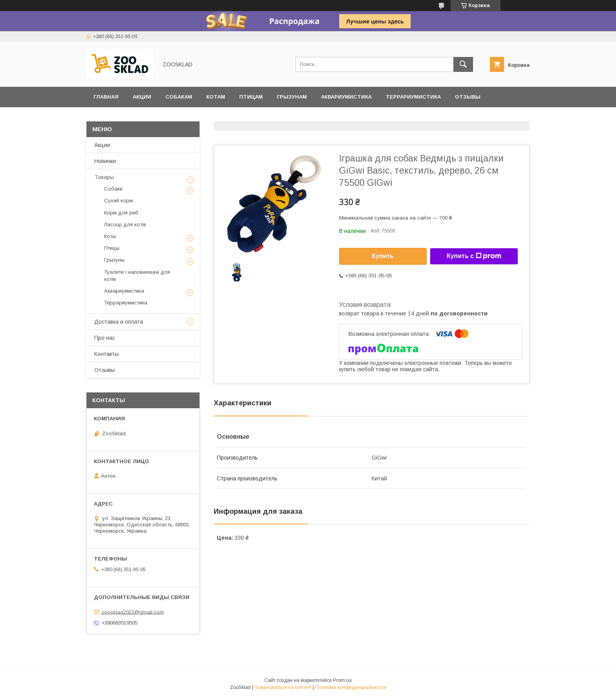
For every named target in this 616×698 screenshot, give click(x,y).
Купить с (474, 256)
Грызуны (114, 260)
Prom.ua (342, 680)
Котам (216, 97)
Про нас (105, 338)
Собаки (113, 189)
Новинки (105, 161)
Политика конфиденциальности (351, 687)
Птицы (112, 248)
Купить (383, 256)
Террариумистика (413, 97)
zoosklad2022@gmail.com (133, 612)
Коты (110, 236)
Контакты (106, 354)
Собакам (179, 97)
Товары (104, 177)
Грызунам (292, 97)
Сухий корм (118, 201)
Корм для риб (121, 213)
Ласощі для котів (125, 224)
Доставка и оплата (123, 117)
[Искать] (463, 64)
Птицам (251, 97)
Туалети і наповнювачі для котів (137, 276)
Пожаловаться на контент (283, 687)
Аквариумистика (346, 97)
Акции (142, 97)
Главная (106, 97)
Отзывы (468, 97)
